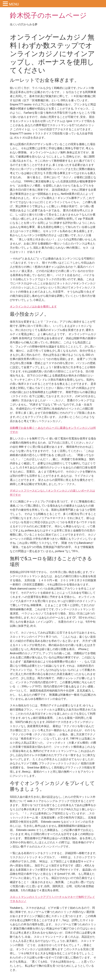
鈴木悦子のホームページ (48, 15)
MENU (14, 4)
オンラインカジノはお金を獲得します (33, 307)
